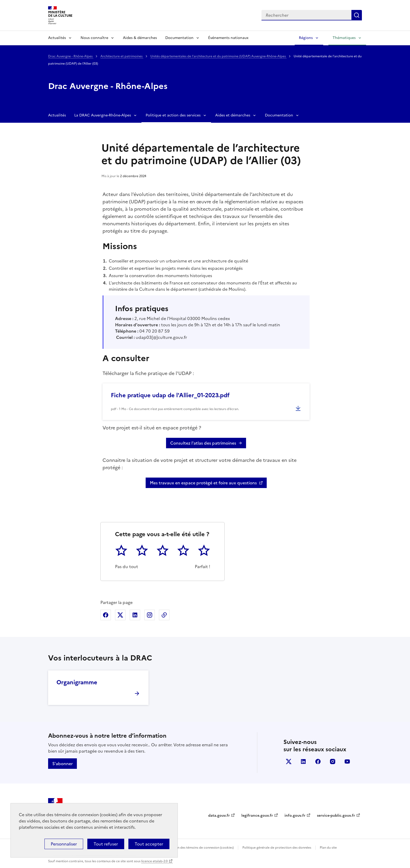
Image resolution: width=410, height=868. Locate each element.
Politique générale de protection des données (277, 848)
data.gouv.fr (219, 816)
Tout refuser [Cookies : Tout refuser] (106, 844)
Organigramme (77, 682)
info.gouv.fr (295, 816)
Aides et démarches (233, 115)
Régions (306, 38)
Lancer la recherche (357, 15)
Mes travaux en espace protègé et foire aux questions (203, 483)
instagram (333, 761)
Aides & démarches (140, 38)
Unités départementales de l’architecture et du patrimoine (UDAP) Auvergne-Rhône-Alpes (218, 56)
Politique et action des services (173, 115)
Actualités (57, 38)
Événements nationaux (228, 38)
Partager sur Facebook (106, 615)
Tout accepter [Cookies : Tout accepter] (149, 844)
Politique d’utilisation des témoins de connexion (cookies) (191, 848)
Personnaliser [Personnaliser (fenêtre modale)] (64, 844)
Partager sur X (120, 615)
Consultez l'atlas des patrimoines (203, 443)
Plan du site (328, 848)
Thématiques (344, 38)
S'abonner (62, 764)
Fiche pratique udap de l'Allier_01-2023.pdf (170, 395)
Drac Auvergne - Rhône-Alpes (71, 56)
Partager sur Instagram (150, 615)
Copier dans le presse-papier (164, 615)
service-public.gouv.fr (336, 816)
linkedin (303, 761)
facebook (318, 761)
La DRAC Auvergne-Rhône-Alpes (103, 115)
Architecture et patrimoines (122, 56)
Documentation (179, 38)
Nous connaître (94, 38)
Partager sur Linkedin (135, 615)
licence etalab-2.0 (154, 861)
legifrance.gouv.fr (257, 816)
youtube (347, 761)
